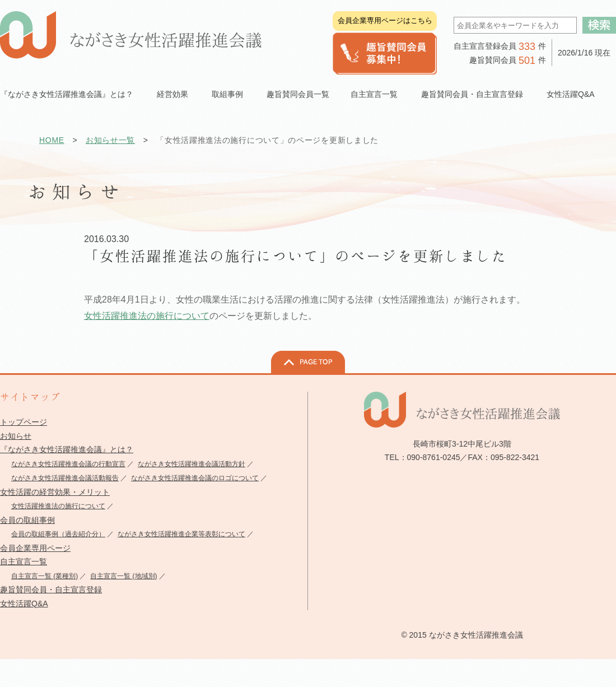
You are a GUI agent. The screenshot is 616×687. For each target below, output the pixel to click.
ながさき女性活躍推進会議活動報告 (65, 478)
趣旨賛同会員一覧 (298, 94)
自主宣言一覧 (24, 561)
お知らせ (16, 436)
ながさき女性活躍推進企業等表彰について (181, 534)
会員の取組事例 (27, 520)
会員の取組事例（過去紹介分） (58, 534)
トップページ (24, 422)
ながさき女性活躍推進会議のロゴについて (195, 478)
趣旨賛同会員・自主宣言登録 (51, 589)
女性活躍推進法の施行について (147, 316)
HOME (52, 140)
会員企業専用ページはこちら (385, 21)
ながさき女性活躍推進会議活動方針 (192, 464)
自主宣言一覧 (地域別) (123, 576)
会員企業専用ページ (35, 548)
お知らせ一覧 (110, 140)
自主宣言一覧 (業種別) (45, 576)
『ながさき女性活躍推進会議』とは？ (67, 449)
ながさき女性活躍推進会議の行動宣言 (68, 464)
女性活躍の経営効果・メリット (55, 492)
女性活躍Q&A (571, 94)
